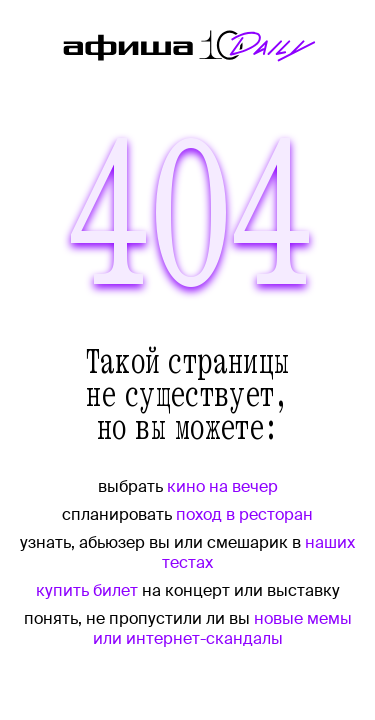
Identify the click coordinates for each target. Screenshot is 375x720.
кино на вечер (222, 486)
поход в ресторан (244, 514)
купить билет (87, 590)
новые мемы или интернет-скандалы (222, 628)
